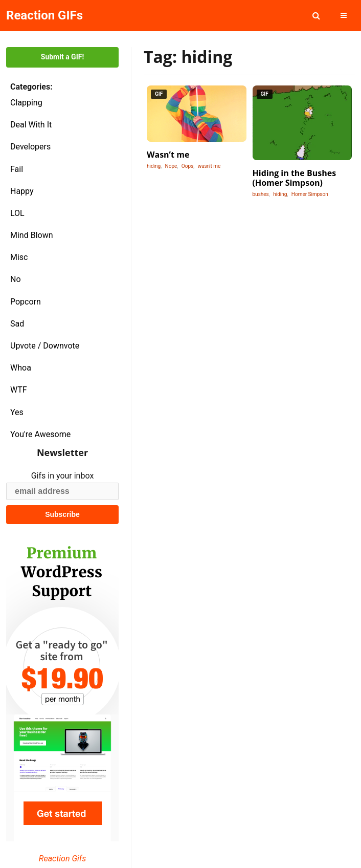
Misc (19, 257)
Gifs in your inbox (63, 476)
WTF (19, 390)
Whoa (21, 368)
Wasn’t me (168, 155)
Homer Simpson (310, 194)
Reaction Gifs (62, 859)
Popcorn (26, 302)
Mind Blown (32, 235)
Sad (17, 324)
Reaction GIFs (44, 15)
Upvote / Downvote (45, 346)
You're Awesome (40, 434)
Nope (171, 166)
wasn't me (209, 166)
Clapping (26, 103)
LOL (17, 213)
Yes (17, 412)
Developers (30, 147)
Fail (17, 169)
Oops (187, 166)
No (16, 279)
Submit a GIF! (62, 57)
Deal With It (31, 125)
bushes (261, 194)
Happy (22, 191)
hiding (154, 166)
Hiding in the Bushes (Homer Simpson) (295, 178)
